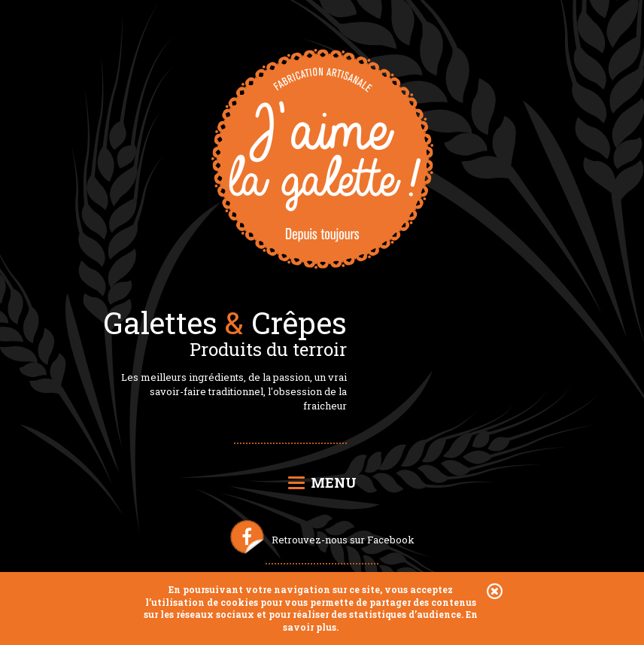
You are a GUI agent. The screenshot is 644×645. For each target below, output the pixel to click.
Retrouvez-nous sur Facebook (343, 540)
